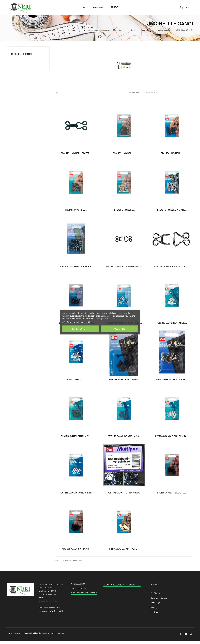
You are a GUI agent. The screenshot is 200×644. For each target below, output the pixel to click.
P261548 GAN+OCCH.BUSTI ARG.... (172, 269)
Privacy (154, 610)
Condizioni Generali (159, 601)
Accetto (119, 329)
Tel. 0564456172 (78, 587)
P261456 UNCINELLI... (124, 213)
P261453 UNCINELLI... (124, 156)
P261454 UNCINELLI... (172, 156)
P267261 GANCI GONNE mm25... (76, 496)
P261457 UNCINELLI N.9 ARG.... (172, 213)
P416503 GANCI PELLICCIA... (124, 552)
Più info (65, 322)
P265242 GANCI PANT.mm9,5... (172, 383)
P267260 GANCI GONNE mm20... (172, 439)
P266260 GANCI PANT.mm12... (76, 439)
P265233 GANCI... (76, 383)
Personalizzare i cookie (80, 322)
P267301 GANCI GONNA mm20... (124, 496)
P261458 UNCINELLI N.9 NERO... (76, 269)
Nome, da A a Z (169, 95)
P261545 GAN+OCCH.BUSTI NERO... (124, 269)
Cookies (154, 615)
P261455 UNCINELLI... (76, 213)
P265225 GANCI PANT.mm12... (172, 326)
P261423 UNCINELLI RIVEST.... (76, 156)
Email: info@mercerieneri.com (84, 595)
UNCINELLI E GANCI (22, 57)
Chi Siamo (155, 596)
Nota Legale (156, 606)
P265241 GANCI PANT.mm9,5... (124, 383)
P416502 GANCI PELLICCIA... (76, 552)
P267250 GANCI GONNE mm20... (124, 439)
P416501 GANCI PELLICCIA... (172, 496)
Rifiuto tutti (81, 329)
